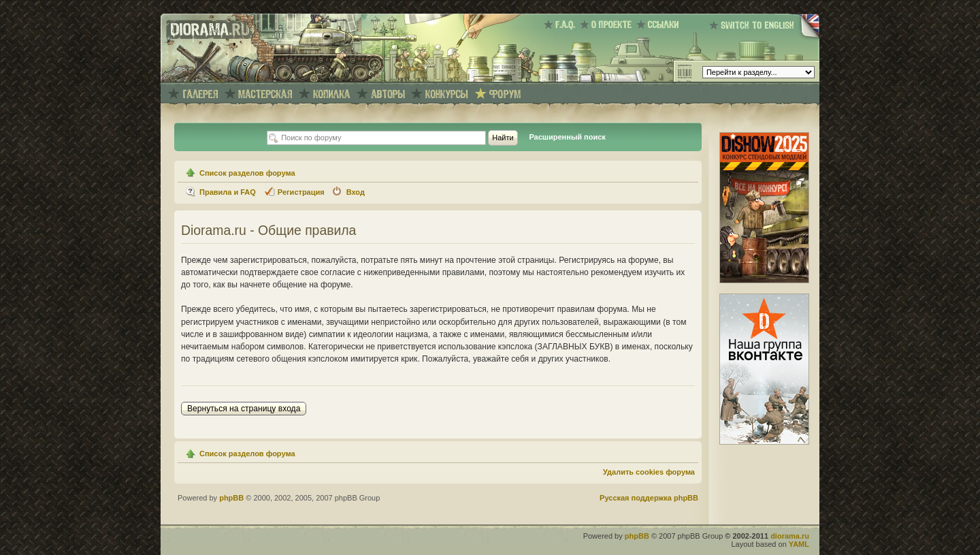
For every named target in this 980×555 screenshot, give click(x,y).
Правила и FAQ (228, 192)
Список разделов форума (247, 173)
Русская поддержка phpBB (649, 498)
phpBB (231, 498)
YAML (799, 544)
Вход (356, 192)
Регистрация (301, 192)
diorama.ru (790, 536)
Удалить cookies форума (649, 472)
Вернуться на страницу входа (244, 409)
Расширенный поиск (567, 137)
